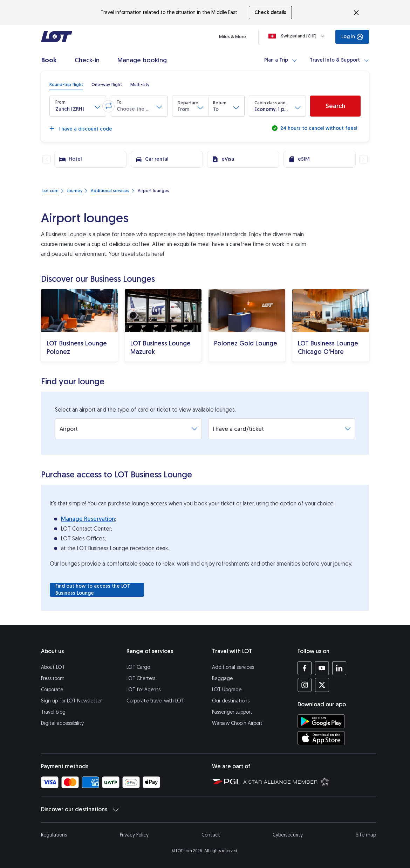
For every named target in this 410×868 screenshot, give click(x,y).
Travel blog (53, 712)
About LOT (53, 667)
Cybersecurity (288, 835)
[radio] (66, 85)
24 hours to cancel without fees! (318, 128)
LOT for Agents (143, 690)
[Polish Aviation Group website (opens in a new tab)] (226, 781)
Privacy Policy (134, 835)
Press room (53, 678)
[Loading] (298, 36)
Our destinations (231, 701)
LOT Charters (141, 678)
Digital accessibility (62, 723)
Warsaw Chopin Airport (237, 723)
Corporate (52, 690)
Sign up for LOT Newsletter (71, 701)
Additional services (233, 667)
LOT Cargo (138, 667)
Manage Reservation (88, 519)
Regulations (54, 835)
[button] (78, 106)
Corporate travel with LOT (155, 701)
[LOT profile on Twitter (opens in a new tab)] (322, 685)
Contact (211, 835)
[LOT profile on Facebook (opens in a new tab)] (305, 668)
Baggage (222, 678)
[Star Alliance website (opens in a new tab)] (286, 781)
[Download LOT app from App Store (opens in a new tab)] (321, 738)
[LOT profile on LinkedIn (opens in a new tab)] (339, 668)
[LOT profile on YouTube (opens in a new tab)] (322, 668)
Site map (366, 835)
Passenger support (232, 712)
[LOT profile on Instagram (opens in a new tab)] (305, 685)
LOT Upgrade (227, 690)
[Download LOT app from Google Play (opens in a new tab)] (321, 721)
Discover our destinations (80, 810)
